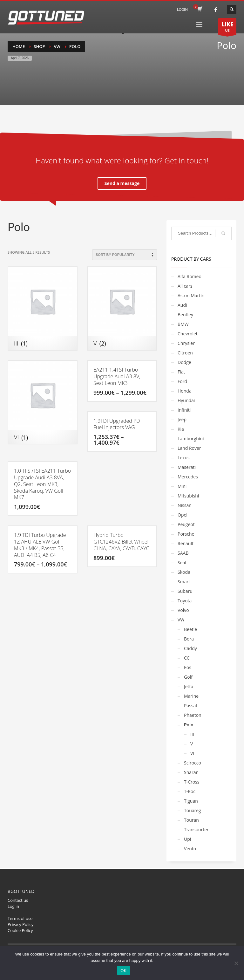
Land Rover (189, 448)
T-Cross (192, 782)
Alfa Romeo (190, 276)
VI (192, 753)
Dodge (184, 362)
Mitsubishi (188, 496)
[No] (236, 963)
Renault (186, 543)
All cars (185, 286)
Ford (182, 381)
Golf (188, 677)
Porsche (186, 534)
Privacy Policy (20, 924)
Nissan (185, 505)
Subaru (185, 591)
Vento (190, 849)
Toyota (185, 601)
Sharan (191, 772)
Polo (189, 725)
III (192, 734)
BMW (183, 324)
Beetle (190, 629)
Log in (13, 906)
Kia (181, 429)
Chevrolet (188, 334)
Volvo (183, 610)
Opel (183, 515)
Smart (184, 582)
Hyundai (186, 400)
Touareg (193, 810)
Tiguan (191, 801)
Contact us (18, 900)
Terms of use (20, 918)
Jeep (182, 419)
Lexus (184, 458)
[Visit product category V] (122, 308)
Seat (182, 562)
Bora (189, 639)
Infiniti (184, 410)
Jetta (189, 686)
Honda (185, 391)
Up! (187, 839)
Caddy (190, 648)
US (227, 28)
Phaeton (193, 715)
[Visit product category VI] (43, 402)
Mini (182, 486)
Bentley (185, 315)
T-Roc (190, 791)
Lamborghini (191, 439)
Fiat (181, 372)
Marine (191, 696)
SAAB (183, 553)
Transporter (196, 829)
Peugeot (186, 524)
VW (181, 620)
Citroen (185, 353)
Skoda (184, 572)
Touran (191, 820)
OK (123, 971)
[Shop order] (125, 255)
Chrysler (186, 343)
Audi (182, 305)
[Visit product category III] (43, 308)
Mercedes (188, 477)
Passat (191, 706)
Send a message (122, 183)
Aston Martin (191, 295)
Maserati (187, 467)
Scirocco (193, 763)
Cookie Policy (20, 930)
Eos (188, 667)
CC (187, 658)
